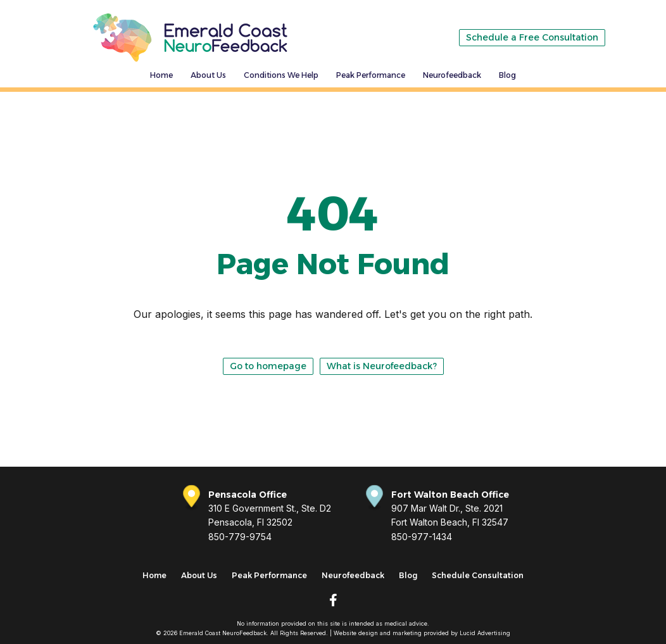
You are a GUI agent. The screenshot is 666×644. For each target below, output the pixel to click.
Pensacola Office (248, 495)
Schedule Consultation (478, 575)
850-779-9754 (240, 537)
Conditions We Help (281, 75)
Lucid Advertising (485, 633)
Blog (507, 75)
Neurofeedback (452, 75)
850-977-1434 (422, 537)
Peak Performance (371, 75)
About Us (208, 75)
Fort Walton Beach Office (450, 495)
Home (161, 75)
